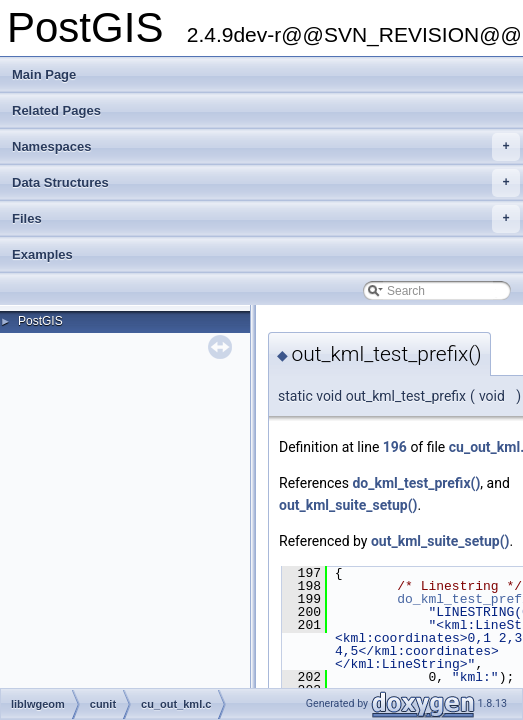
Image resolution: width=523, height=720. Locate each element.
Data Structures (266, 183)
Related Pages (56, 110)
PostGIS (40, 321)
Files (266, 219)
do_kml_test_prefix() (416, 483)
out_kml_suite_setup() (348, 505)
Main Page (44, 74)
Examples (42, 254)
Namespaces (266, 147)
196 (395, 447)
